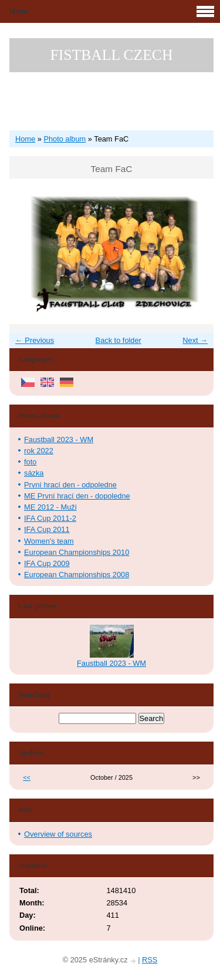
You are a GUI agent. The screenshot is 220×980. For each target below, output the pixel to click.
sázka (34, 473)
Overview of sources (58, 834)
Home (25, 139)
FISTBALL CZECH (112, 55)
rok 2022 (39, 451)
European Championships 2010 (77, 552)
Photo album (65, 139)
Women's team (49, 541)
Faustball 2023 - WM (59, 440)
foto (30, 462)
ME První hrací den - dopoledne (77, 496)
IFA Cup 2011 (47, 529)
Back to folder (119, 340)
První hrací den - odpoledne (70, 485)
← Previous (35, 340)
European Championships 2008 (77, 575)
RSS (150, 960)
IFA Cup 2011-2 (50, 518)
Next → (195, 340)
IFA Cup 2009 (47, 563)
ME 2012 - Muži (50, 507)
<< (27, 777)
